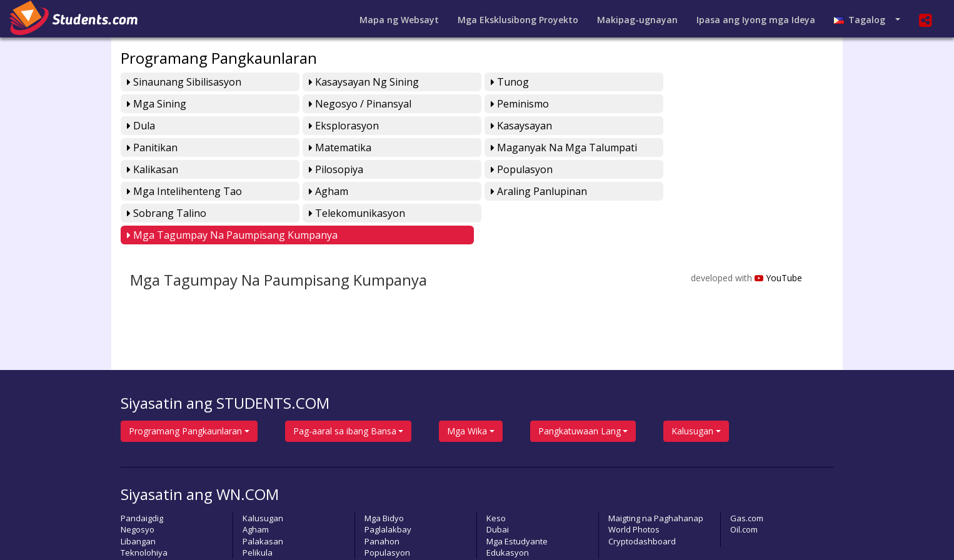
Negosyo (138, 486)
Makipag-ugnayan (637, 20)
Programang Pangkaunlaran (219, 58)
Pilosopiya (332, 147)
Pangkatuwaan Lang (580, 388)
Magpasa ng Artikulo (513, 534)
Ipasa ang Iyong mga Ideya (756, 20)
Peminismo (334, 104)
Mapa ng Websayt (399, 20)
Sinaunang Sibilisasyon (184, 82)
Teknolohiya (144, 509)
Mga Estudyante (517, 498)
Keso (496, 475)
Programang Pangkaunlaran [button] (185, 388)
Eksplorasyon (696, 104)
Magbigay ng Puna (430, 534)
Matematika (515, 126)
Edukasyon (508, 509)
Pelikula (258, 509)
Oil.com (744, 486)
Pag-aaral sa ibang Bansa (345, 388)
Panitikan (330, 126)
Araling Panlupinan (353, 169)
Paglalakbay (388, 486)
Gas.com (747, 475)
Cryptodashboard (642, 498)
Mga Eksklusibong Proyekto (518, 20)
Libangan (138, 498)
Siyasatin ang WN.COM (200, 451)
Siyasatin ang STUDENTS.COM (225, 360)
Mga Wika (467, 388)
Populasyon (514, 147)
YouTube (778, 235)
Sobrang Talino (523, 169)
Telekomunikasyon (710, 169)
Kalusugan (692, 388)
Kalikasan (153, 147)
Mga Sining (691, 82)
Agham (147, 169)
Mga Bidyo (384, 475)
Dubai (498, 486)
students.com (194, 534)
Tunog (502, 82)
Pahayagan (583, 534)
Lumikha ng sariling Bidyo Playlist (677, 534)
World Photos (634, 486)
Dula (497, 104)
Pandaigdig (142, 475)
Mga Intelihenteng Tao (719, 147)
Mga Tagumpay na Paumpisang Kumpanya (232, 191)
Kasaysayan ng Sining (360, 82)
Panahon (382, 498)
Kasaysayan (158, 126)
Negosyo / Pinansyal (178, 104)
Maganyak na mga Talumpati (735, 126)
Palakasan (263, 498)
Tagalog (863, 20)
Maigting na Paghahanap (656, 475)
